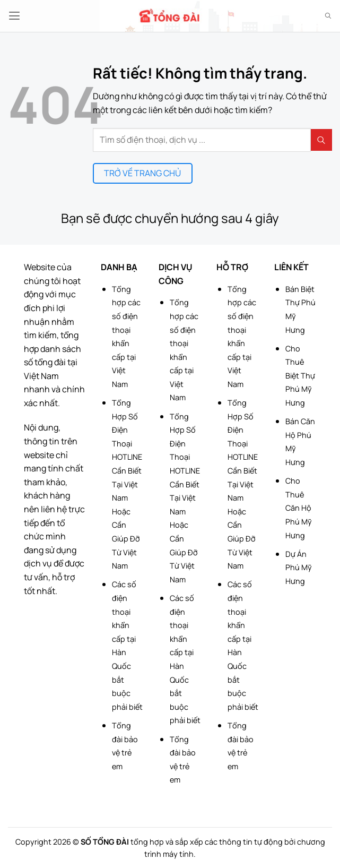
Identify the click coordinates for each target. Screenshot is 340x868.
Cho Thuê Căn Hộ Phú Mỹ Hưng (299, 508)
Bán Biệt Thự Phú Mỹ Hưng (300, 310)
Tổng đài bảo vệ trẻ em (125, 746)
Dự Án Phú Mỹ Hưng (299, 568)
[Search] (328, 16)
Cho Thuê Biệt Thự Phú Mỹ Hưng (300, 376)
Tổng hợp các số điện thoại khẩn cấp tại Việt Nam (126, 337)
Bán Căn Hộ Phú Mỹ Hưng (300, 442)
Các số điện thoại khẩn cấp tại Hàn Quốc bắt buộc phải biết (127, 645)
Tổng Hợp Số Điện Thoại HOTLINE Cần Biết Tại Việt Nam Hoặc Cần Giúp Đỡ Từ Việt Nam (127, 484)
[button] (14, 16)
